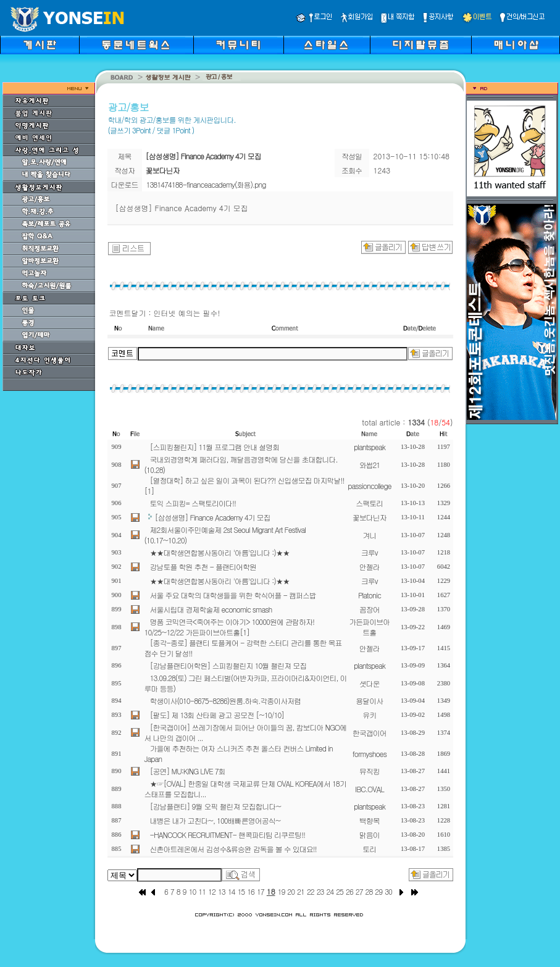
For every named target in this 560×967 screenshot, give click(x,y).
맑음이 (370, 835)
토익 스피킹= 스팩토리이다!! (193, 503)
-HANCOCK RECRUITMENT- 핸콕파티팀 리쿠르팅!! (228, 835)
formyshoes (370, 754)
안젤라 (370, 567)
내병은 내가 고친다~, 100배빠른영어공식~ (215, 820)
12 (212, 891)
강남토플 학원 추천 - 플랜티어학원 (203, 567)
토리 (369, 849)
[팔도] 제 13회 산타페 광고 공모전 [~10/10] (217, 715)
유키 (369, 715)
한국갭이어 (370, 733)
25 (340, 891)
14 (232, 891)
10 (193, 891)
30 (388, 891)
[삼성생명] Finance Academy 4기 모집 (213, 517)
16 (251, 891)
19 (282, 891)
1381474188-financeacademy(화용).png (206, 184)
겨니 (369, 535)
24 (330, 891)
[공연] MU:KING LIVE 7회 (188, 771)
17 (261, 891)
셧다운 (370, 683)
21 (301, 891)
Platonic (370, 595)
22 (311, 891)
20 (291, 891)
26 (349, 891)
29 (378, 891)
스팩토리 (369, 503)
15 (241, 891)
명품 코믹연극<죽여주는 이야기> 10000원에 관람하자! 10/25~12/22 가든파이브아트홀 (229, 627)
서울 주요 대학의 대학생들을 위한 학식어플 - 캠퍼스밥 (233, 595)
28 (369, 891)
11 (202, 891)
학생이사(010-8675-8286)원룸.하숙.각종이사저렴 (226, 701)
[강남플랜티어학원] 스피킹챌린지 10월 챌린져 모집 (228, 665)
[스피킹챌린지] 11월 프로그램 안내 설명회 (215, 447)
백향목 (370, 820)
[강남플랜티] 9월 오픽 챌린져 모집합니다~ (215, 806)
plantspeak (370, 447)
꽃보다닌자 (370, 517)
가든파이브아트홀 (369, 627)
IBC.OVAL (370, 789)
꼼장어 (370, 609)
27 (359, 891)
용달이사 (369, 701)
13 (222, 891)
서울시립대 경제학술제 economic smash (211, 609)
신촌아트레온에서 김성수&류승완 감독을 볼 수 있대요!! (233, 849)
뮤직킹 (370, 771)
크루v (370, 552)
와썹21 (369, 465)
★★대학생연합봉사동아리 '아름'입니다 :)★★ (220, 552)
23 (320, 891)
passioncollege (369, 486)
